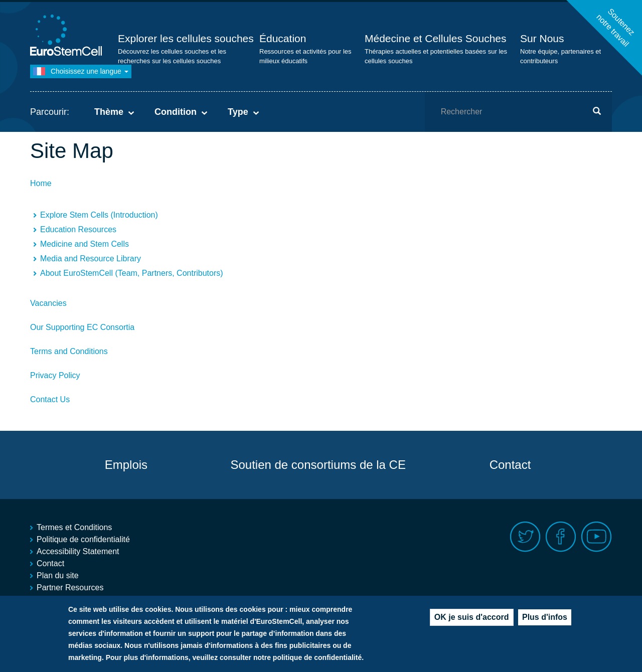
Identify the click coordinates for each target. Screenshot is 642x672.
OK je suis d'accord (472, 618)
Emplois (126, 465)
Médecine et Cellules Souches (436, 38)
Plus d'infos (545, 618)
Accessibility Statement (78, 551)
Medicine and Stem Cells (85, 244)
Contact (510, 465)
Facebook (561, 537)
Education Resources (78, 229)
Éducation (283, 38)
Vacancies (48, 303)
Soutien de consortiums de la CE (318, 465)
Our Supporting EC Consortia (82, 327)
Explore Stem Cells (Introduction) (99, 215)
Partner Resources (70, 587)
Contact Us (50, 399)
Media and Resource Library (91, 259)
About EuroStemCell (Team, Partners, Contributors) (132, 273)
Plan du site (58, 575)
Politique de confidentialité (83, 539)
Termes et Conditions (74, 527)
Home (41, 183)
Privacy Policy (55, 375)
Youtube (597, 537)
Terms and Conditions (69, 351)
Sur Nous (542, 38)
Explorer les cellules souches (186, 38)
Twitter (525, 537)
